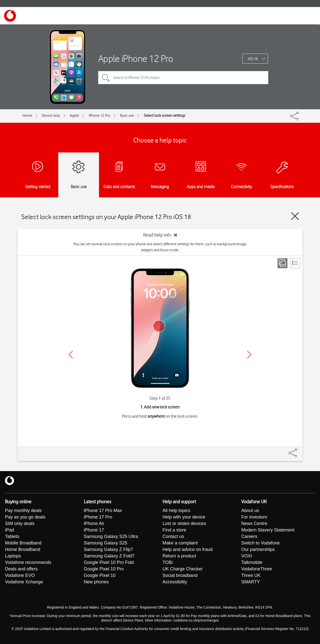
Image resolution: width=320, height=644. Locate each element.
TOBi (168, 562)
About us (250, 511)
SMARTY (251, 582)
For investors (254, 517)
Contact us (173, 536)
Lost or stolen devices (184, 523)
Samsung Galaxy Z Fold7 (109, 556)
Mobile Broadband (23, 543)
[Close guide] (295, 216)
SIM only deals (20, 523)
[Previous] (71, 355)
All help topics (176, 511)
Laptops (13, 556)
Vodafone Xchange (24, 582)
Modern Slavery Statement (268, 530)
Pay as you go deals (25, 517)
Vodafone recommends (28, 562)
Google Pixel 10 (100, 575)
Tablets (12, 536)
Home (27, 116)
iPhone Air (94, 523)
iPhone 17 (94, 530)
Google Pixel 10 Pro (104, 569)
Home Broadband (23, 549)
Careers (249, 536)
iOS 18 (253, 59)
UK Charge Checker (183, 569)
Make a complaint (180, 543)
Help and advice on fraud (187, 549)
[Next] (249, 355)
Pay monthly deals (23, 511)
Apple (74, 116)
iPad (9, 530)
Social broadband (180, 575)
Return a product (179, 556)
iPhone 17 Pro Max (103, 511)
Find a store (174, 530)
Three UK (251, 575)
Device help (51, 116)
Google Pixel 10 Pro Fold (109, 562)
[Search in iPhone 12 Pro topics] (183, 78)
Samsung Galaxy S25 (105, 543)
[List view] (295, 263)
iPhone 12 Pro (99, 116)
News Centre (254, 523)
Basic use (127, 116)
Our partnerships (258, 549)
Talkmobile (252, 562)
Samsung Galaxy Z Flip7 (108, 549)
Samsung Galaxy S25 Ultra (111, 536)
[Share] (299, 450)
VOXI (247, 556)
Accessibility (175, 582)
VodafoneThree (257, 569)
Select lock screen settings (164, 116)
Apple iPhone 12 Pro (136, 59)
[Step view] (282, 263)
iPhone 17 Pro (98, 517)
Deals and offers (21, 569)
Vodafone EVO (20, 575)
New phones (96, 582)
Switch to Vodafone (260, 543)
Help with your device (184, 517)
